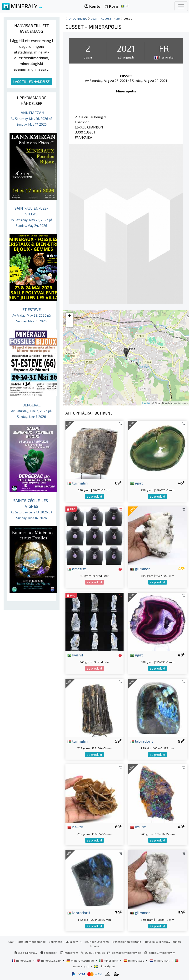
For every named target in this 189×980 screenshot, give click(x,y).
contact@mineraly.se (127, 953)
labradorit (142, 741)
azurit (138, 827)
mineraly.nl (160, 960)
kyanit (75, 655)
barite (75, 827)
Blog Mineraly (26, 953)
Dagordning (78, 19)
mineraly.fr (22, 960)
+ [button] (70, 316)
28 (118, 19)
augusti (107, 19)
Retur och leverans (96, 942)
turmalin (77, 483)
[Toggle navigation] (181, 6)
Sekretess (56, 942)
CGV (11, 942)
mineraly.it (109, 960)
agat (137, 483)
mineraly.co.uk (49, 960)
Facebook (49, 953)
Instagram (69, 953)
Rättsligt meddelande (31, 942)
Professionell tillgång (127, 942)
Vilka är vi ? (73, 942)
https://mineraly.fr (162, 953)
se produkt (94, 496)
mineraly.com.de (80, 960)
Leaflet (146, 403)
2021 (94, 19)
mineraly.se (104, 966)
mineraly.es (134, 960)
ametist (77, 569)
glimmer (140, 569)
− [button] (70, 324)
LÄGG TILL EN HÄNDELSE (32, 82)
